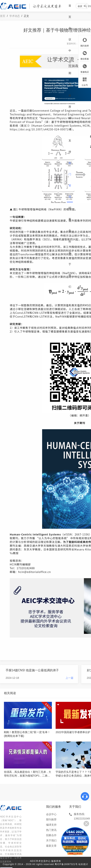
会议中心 (70, 45)
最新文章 (51, 846)
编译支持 (70, 135)
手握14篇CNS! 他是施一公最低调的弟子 (32, 670)
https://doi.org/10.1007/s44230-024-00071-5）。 (43, 129)
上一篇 (69, 678)
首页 (70, 11)
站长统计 (83, 864)
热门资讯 (70, 180)
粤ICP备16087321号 (66, 864)
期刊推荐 (70, 90)
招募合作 (70, 225)
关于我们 (70, 270)
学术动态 (15, 16)
